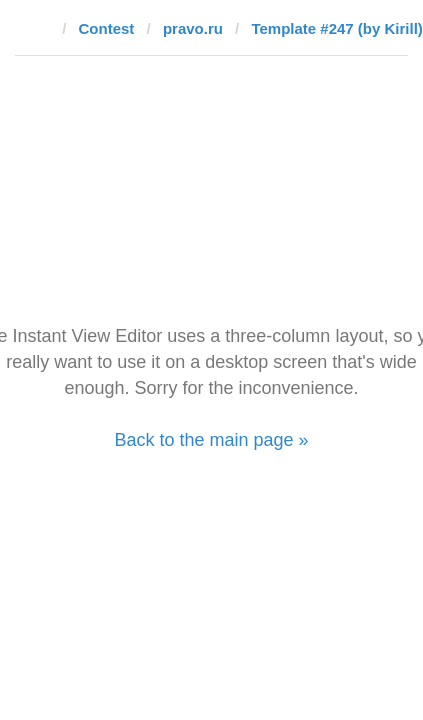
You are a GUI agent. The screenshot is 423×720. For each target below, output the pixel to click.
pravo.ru (193, 28)
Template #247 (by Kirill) (336, 28)
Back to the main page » (211, 440)
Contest (107, 28)
